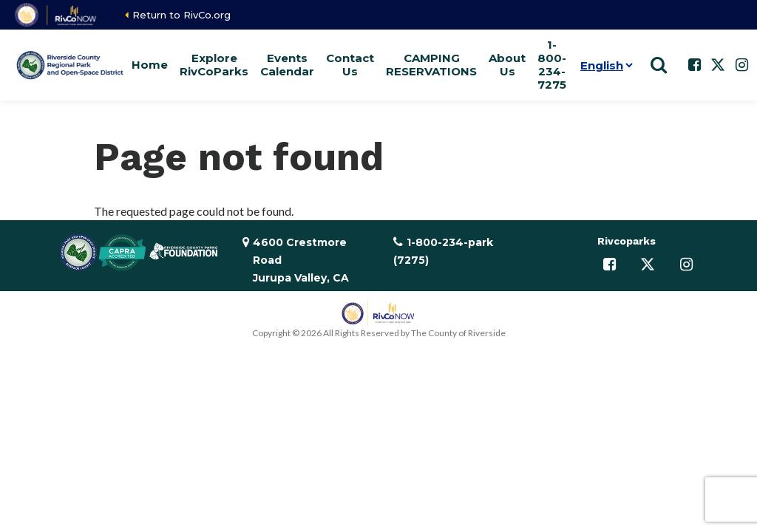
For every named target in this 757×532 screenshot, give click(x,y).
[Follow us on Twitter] (718, 65)
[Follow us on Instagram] (741, 65)
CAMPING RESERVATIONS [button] (431, 65)
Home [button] (150, 65)
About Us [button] (507, 65)
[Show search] (659, 65)
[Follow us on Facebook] (694, 65)
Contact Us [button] (350, 65)
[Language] (604, 65)
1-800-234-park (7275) (443, 251)
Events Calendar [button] (287, 65)
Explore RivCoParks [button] (214, 65)
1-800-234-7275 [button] (552, 65)
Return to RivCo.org (181, 15)
